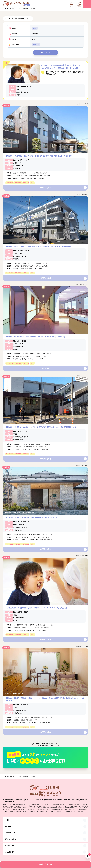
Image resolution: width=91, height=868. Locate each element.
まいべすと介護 (11, 8)
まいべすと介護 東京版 (23, 8)
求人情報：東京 (35, 8)
